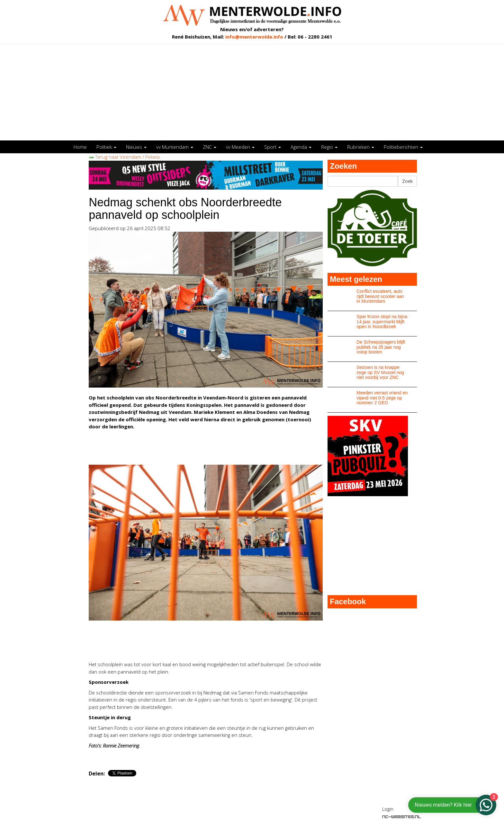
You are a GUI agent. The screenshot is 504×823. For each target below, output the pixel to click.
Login (388, 809)
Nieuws (136, 147)
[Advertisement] (252, 92)
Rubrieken (361, 147)
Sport (273, 147)
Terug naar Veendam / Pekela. (125, 157)
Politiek (106, 147)
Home (80, 147)
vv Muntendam (175, 147)
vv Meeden (240, 147)
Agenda (301, 147)
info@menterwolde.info (254, 37)
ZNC (210, 147)
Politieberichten (403, 147)
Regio (329, 147)
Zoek (407, 181)
